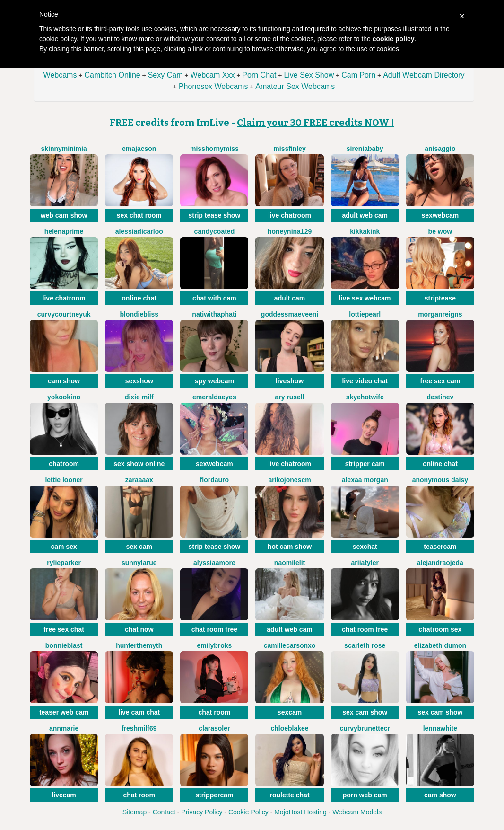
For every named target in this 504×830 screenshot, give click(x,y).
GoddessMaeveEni (290, 314)
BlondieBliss (139, 314)
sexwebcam (440, 215)
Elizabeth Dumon (440, 645)
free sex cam (440, 381)
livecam (64, 795)
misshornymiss (214, 149)
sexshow (139, 381)
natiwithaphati (214, 314)
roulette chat (290, 795)
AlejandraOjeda (440, 563)
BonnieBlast (64, 645)
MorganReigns (440, 314)
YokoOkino (64, 397)
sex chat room (139, 215)
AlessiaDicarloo (139, 231)
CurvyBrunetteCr (365, 728)
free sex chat (64, 629)
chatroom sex (440, 629)
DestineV (440, 397)
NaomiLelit (290, 563)
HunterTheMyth (139, 645)
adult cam (290, 298)
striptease (440, 298)
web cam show (64, 215)
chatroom (64, 464)
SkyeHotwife (365, 397)
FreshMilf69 (139, 728)
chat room (215, 712)
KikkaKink (365, 231)
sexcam (290, 712)
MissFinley (289, 149)
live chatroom (290, 215)
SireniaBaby (365, 149)
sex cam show (365, 712)
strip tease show (215, 215)
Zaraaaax (139, 480)
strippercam (214, 795)
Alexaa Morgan (365, 480)
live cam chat (139, 712)
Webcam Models (357, 812)
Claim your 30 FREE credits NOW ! (316, 123)
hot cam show (290, 547)
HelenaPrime (64, 231)
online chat (139, 298)
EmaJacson (139, 149)
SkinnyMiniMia (64, 149)
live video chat (365, 381)
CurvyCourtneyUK (64, 314)
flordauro (214, 480)
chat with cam (214, 298)
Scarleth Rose (365, 645)
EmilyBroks (214, 645)
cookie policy (394, 39)
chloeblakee (289, 728)
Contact (164, 812)
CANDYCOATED (215, 231)
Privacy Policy (202, 812)
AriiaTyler (365, 563)
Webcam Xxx (212, 75)
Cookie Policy (248, 812)
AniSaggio (440, 149)
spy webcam (214, 381)
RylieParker (64, 563)
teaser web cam (64, 712)
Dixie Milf (139, 397)
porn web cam (365, 795)
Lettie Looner (64, 480)
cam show (64, 381)
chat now (139, 629)
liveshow (290, 381)
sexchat (365, 547)
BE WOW (440, 231)
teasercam (440, 547)
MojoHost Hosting (300, 812)
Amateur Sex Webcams (295, 86)
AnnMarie (64, 728)
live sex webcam (365, 298)
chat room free (214, 629)
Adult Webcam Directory (424, 75)
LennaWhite (440, 728)
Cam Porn (358, 75)
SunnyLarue (139, 563)
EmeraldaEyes (214, 397)
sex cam (139, 547)
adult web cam (365, 215)
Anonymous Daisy (440, 480)
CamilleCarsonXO (290, 645)
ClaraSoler (214, 728)
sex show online (139, 464)
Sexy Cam (165, 75)
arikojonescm (289, 480)
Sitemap (135, 812)
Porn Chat (259, 75)
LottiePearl (365, 314)
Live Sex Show (309, 75)
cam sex (64, 547)
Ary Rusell (289, 397)
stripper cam (365, 464)
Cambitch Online (112, 75)
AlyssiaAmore (214, 563)
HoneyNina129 (290, 231)
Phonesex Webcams (213, 86)
